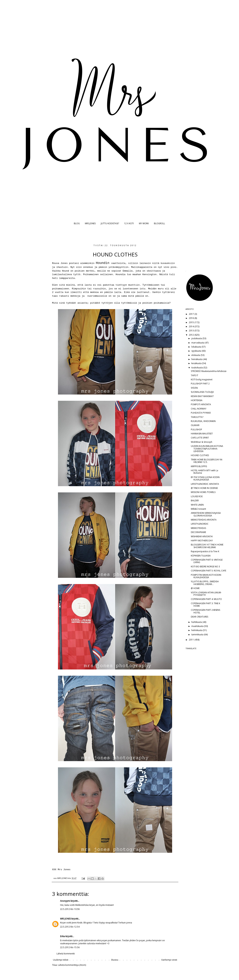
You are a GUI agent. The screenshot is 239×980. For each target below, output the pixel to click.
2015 (192, 322)
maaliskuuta (198, 626)
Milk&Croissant (198, 509)
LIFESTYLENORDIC (200, 524)
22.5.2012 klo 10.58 (70, 909)
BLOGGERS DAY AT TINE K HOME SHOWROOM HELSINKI (207, 546)
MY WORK (144, 223)
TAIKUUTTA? (197, 417)
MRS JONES (90, 223)
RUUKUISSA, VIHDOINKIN (203, 421)
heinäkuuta (197, 359)
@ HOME (195, 588)
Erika (63, 936)
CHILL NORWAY (199, 409)
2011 (192, 640)
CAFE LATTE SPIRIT (200, 438)
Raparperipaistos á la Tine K (205, 551)
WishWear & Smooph (202, 442)
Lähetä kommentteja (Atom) (72, 965)
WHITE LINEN (197, 505)
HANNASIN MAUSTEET (202, 434)
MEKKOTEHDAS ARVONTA (204, 520)
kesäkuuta (197, 363)
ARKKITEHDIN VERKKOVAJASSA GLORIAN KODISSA (206, 514)
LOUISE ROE (197, 496)
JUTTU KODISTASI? (110, 223)
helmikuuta (197, 630)
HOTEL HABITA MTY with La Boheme (204, 472)
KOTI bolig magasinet (202, 379)
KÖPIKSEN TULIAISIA (201, 556)
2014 (192, 326)
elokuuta (196, 355)
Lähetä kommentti (66, 954)
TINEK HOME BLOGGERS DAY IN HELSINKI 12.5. (207, 461)
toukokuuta (197, 368)
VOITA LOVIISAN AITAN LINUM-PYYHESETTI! (206, 594)
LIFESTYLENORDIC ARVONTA (205, 484)
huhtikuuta (197, 622)
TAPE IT (194, 375)
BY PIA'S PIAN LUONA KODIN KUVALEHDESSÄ (205, 478)
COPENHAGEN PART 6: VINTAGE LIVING (207, 561)
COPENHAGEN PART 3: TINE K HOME (205, 605)
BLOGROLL (159, 223)
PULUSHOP (196, 429)
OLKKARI (195, 425)
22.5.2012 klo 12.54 (70, 927)
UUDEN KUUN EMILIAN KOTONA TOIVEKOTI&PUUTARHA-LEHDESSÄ (207, 449)
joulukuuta (197, 338)
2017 (192, 314)
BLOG (77, 223)
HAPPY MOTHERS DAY (202, 541)
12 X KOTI (129, 223)
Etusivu (115, 960)
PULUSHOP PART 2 (200, 384)
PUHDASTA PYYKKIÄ (201, 413)
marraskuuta (198, 343)
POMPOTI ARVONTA (201, 404)
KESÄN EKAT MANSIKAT (202, 396)
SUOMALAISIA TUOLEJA (202, 392)
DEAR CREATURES (199, 617)
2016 (192, 318)
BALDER (195, 500)
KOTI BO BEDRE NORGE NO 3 (205, 567)
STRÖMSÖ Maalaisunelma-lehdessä (209, 371)
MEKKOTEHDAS (198, 528)
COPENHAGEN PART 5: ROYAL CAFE (209, 571)
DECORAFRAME (198, 532)
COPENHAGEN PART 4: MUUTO (206, 599)
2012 (192, 335)
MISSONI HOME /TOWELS (203, 492)
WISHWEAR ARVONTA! (202, 536)
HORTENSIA (197, 400)
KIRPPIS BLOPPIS (199, 466)
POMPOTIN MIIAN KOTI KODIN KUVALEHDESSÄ (206, 576)
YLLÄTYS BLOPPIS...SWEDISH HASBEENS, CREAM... (205, 583)
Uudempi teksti (61, 960)
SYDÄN (194, 388)
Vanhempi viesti (169, 960)
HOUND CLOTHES (200, 455)
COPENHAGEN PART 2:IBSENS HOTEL (205, 611)
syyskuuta (197, 351)
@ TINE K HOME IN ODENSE (204, 488)
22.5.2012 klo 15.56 (70, 947)
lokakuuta (197, 347)
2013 (192, 331)
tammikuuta (198, 634)
